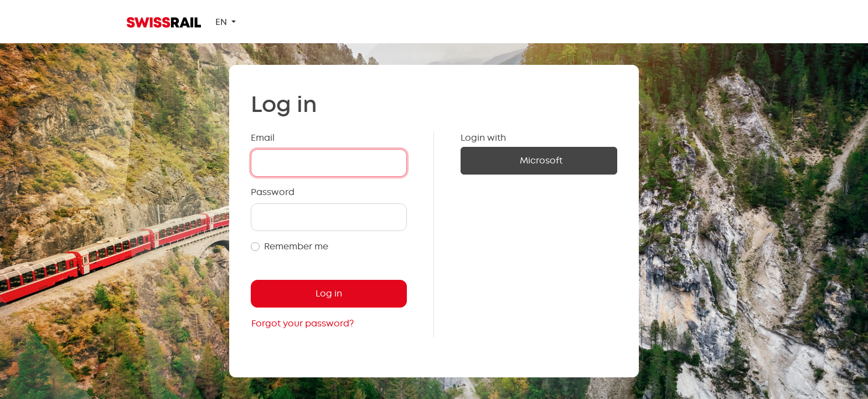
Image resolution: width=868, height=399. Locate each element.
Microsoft (541, 160)
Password (273, 192)
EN (222, 22)
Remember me (296, 246)
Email (263, 138)
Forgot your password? (303, 323)
